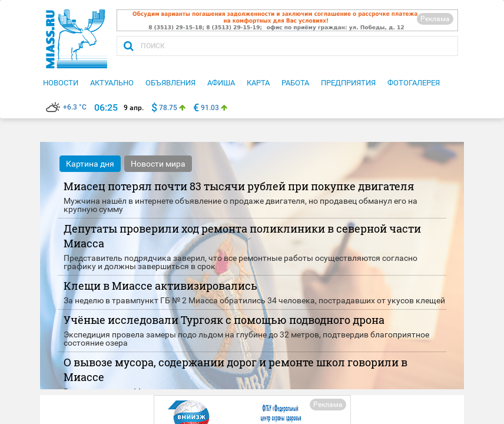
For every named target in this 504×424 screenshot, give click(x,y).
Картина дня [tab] (90, 164)
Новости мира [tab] (158, 164)
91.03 (210, 108)
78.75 (168, 108)
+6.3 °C (66, 107)
